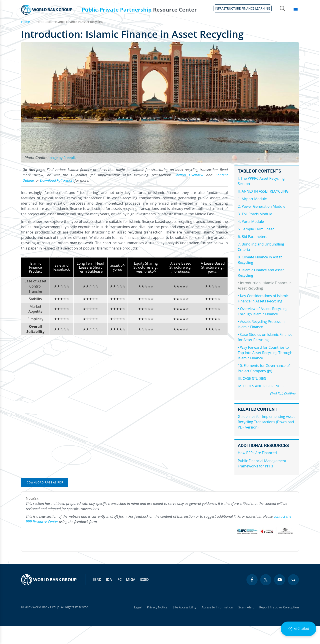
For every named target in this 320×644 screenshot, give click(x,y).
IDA (109, 598)
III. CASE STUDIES (252, 397)
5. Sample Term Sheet (256, 247)
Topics (264, 27)
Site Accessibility (184, 625)
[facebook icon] (252, 598)
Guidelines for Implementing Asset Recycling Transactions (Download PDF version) (266, 440)
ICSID (144, 598)
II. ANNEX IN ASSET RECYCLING (263, 209)
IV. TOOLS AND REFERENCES (261, 404)
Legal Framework (118, 27)
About (43, 27)
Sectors (241, 27)
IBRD (97, 598)
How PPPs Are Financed (257, 471)
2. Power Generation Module (262, 225)
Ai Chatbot (298, 629)
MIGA (131, 598)
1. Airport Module (252, 217)
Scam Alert (246, 625)
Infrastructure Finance (164, 27)
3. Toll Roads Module (255, 232)
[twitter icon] (266, 598)
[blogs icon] (293, 598)
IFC (119, 598)
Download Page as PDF (45, 501)
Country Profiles (209, 27)
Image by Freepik (62, 176)
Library (287, 27)
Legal (138, 625)
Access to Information (217, 625)
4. (240, 240)
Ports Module (253, 240)
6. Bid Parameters (252, 255)
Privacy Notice (157, 625)
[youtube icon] (280, 598)
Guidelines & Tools (75, 27)
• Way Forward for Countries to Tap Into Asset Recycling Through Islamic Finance (265, 371)
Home (24, 29)
